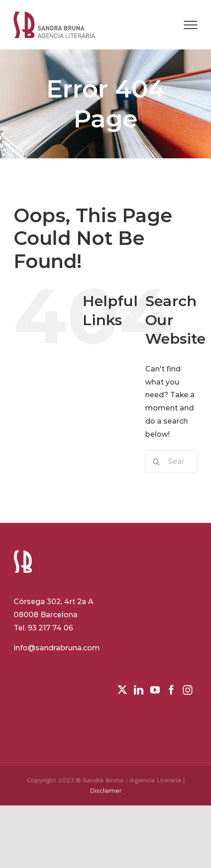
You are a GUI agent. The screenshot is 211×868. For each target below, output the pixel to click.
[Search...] (171, 462)
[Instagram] (188, 690)
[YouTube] (155, 690)
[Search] (157, 462)
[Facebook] (171, 690)
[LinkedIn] (139, 690)
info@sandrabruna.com (57, 648)
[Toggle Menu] (191, 25)
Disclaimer (106, 790)
